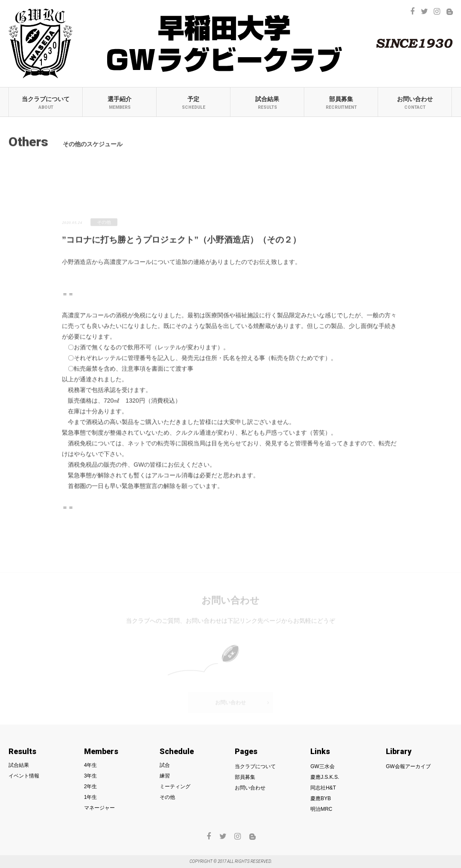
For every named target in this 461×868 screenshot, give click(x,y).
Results (22, 751)
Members (101, 751)
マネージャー (99, 808)
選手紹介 (120, 103)
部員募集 (341, 103)
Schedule (177, 751)
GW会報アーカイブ (408, 766)
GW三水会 (322, 766)
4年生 (91, 765)
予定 (194, 103)
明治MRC (321, 809)
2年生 (91, 786)
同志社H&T (323, 788)
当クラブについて (46, 103)
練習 (142, 180)
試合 (53, 180)
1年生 (91, 797)
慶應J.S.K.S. (325, 777)
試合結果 (267, 103)
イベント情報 (24, 776)
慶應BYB (321, 798)
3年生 (91, 776)
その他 (319, 180)
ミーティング (230, 180)
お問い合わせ (415, 103)
